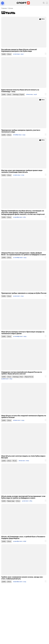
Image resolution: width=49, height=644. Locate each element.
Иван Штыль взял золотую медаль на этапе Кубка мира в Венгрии (23, 457)
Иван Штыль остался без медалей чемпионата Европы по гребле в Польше (24, 417)
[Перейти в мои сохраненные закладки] (47, 3)
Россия (15, 461)
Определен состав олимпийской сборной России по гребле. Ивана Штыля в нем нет (22, 373)
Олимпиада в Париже (18, 95)
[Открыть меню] (3, 3)
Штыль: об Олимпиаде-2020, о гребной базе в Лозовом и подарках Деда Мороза (23, 538)
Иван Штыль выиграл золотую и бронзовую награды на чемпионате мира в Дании (23, 333)
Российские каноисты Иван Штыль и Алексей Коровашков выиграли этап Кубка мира (19, 50)
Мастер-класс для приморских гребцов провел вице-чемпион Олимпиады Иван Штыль (22, 171)
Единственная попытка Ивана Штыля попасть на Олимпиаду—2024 (20, 91)
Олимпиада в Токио (18, 377)
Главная (4, 8)
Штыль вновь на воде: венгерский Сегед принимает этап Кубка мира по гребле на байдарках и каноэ (23, 497)
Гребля (4, 54)
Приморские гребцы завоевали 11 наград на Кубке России (24, 293)
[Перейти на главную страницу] (23, 3)
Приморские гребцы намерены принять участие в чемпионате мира (21, 131)
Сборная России (29, 377)
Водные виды (11, 501)
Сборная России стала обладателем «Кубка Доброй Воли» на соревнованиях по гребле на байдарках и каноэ (24, 254)
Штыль (9, 54)
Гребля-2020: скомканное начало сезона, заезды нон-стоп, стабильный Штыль (22, 578)
